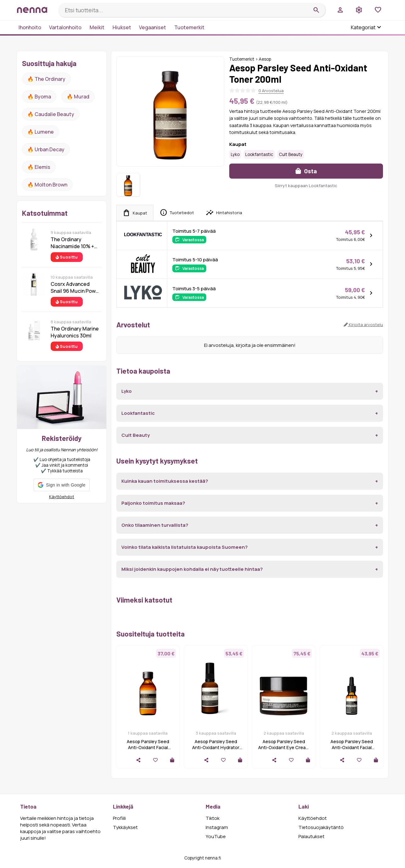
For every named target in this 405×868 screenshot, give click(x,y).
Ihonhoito (30, 27)
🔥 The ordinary (46, 79)
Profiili (119, 818)
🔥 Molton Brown (47, 185)
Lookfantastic (259, 154)
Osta (306, 171)
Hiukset (122, 27)
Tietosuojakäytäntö (321, 827)
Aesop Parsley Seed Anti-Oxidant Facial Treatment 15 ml (352, 747)
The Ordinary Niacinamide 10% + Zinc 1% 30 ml (72, 243)
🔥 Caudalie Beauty (51, 114)
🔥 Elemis (39, 167)
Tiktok (213, 818)
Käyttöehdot (62, 497)
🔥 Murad (78, 97)
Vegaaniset (153, 27)
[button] (61, 485)
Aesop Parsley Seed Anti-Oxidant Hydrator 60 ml (216, 747)
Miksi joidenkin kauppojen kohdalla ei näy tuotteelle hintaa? (192, 569)
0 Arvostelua (271, 91)
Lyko (235, 154)
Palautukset (311, 836)
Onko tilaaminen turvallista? (155, 525)
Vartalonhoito (65, 27)
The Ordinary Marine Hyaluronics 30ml (75, 332)
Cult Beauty (291, 154)
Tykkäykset (125, 827)
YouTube (216, 836)
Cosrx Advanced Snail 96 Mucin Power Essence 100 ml (76, 287)
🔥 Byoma (39, 97)
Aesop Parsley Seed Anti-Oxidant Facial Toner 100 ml (148, 747)
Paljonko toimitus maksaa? (153, 503)
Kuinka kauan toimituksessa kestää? (165, 481)
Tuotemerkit (189, 27)
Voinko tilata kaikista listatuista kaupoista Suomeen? (185, 547)
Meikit (97, 27)
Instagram (217, 827)
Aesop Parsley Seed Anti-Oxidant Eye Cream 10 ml (284, 747)
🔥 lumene (41, 132)
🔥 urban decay (46, 149)
